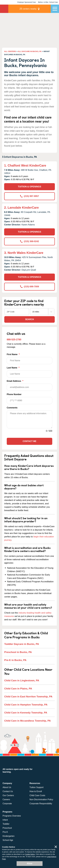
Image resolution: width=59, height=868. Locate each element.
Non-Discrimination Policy (41, 799)
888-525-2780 (14, 340)
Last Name (30, 372)
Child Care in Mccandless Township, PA (27, 721)
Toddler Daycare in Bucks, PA (22, 644)
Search (30, 319)
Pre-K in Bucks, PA (15, 660)
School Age (8, 840)
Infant (5, 820)
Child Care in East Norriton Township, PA (28, 697)
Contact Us (8, 791)
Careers (6, 799)
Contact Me (30, 441)
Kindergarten (9, 836)
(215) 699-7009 (30, 287)
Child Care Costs (37, 795)
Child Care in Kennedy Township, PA (26, 713)
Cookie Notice (30, 854)
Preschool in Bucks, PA (18, 652)
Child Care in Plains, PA (18, 689)
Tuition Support (37, 787)
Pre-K (5, 832)
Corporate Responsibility (41, 804)
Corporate (7, 804)
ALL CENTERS (10, 51)
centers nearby (28, 9)
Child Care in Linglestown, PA (22, 680)
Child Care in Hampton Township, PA (26, 705)
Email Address (30, 385)
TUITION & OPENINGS (30, 187)
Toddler (6, 824)
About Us (7, 787)
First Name (30, 359)
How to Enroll (36, 791)
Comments (12, 408)
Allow (30, 863)
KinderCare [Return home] (4, 9)
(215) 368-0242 (30, 241)
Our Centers (8, 795)
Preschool (7, 828)
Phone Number (30, 399)
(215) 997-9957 (30, 196)
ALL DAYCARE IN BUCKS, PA (30, 51)
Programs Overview (12, 816)
